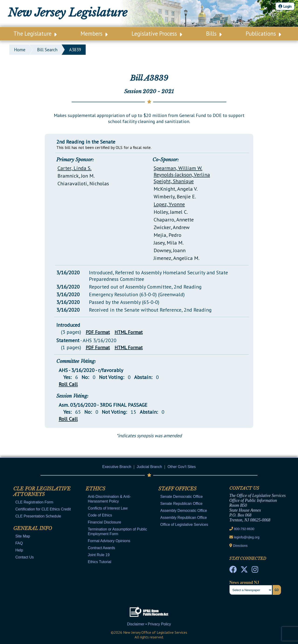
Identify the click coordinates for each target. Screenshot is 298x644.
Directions (240, 546)
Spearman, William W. (178, 168)
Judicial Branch (149, 467)
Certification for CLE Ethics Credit (43, 509)
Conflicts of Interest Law (108, 508)
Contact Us (25, 557)
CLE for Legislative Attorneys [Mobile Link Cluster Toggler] (42, 492)
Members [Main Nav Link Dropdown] (94, 34)
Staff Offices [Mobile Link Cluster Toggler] (177, 489)
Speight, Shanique (174, 181)
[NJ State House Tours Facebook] (233, 571)
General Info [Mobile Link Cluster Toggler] (33, 528)
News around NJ (244, 582)
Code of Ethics (100, 515)
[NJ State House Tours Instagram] (255, 571)
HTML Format (129, 332)
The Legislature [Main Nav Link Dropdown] (35, 34)
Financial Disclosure (104, 522)
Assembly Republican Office (184, 518)
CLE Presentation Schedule (38, 516)
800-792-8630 (244, 529)
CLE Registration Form (34, 502)
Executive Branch (117, 467)
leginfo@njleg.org (247, 537)
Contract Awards (101, 548)
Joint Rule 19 (99, 555)
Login (285, 6)
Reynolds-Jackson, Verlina (182, 175)
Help (19, 550)
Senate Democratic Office (182, 497)
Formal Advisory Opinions (109, 541)
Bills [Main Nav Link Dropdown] (214, 34)
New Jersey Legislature (68, 13)
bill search (47, 50)
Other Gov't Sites (181, 467)
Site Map (23, 536)
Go (277, 590)
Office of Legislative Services (184, 525)
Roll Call (68, 384)
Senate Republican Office (181, 504)
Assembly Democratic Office (184, 511)
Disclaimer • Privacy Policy (149, 624)
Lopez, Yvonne (169, 204)
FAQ (19, 543)
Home (20, 50)
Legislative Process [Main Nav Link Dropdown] (157, 34)
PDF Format (98, 332)
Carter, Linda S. (74, 168)
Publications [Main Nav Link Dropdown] (263, 34)
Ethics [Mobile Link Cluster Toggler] (95, 489)
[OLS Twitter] (244, 571)
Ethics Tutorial (99, 562)
